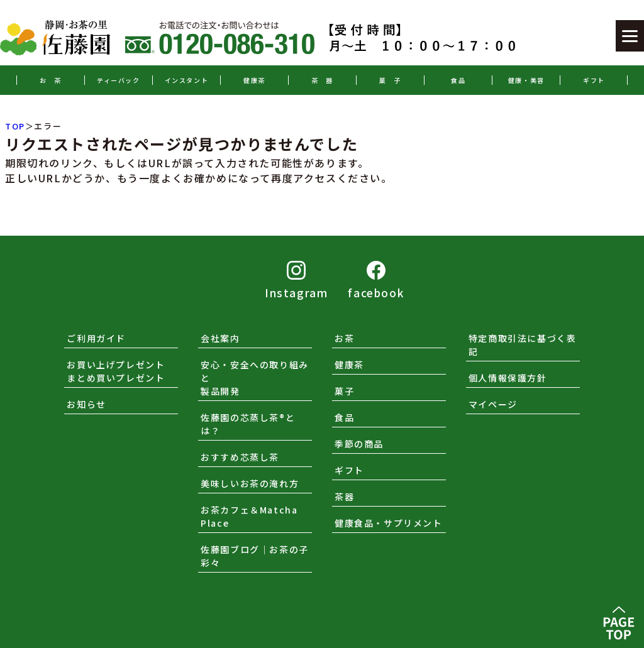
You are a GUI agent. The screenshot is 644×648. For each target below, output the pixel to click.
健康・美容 (526, 80)
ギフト (594, 80)
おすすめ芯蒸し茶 (240, 457)
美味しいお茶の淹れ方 (250, 483)
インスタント (187, 80)
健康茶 (254, 80)
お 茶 (51, 80)
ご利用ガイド (96, 338)
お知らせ (86, 404)
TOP (15, 126)
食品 (458, 80)
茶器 (344, 497)
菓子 (344, 391)
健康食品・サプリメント (389, 523)
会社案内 (220, 338)
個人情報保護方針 (508, 378)
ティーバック (119, 80)
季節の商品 (359, 444)
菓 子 (390, 80)
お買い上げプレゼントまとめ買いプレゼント (116, 371)
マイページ (493, 404)
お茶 (344, 338)
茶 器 (322, 80)
